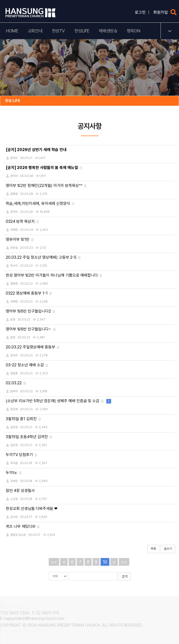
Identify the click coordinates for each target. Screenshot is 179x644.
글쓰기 (168, 549)
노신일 (14, 499)
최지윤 (14, 463)
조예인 (14, 481)
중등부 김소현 (18, 535)
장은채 (14, 409)
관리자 (14, 212)
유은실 (14, 248)
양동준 (14, 373)
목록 (153, 549)
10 (105, 562)
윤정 (13, 320)
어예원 (14, 230)
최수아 (14, 266)
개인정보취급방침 (14, 607)
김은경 (14, 427)
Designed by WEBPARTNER (24, 631)
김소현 (14, 517)
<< (54, 562)
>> (124, 562)
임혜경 (14, 194)
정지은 (14, 355)
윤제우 (14, 391)
